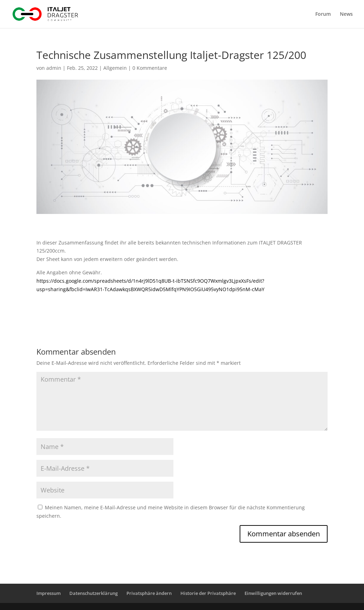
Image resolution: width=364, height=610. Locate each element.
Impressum (49, 593)
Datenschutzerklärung (94, 593)
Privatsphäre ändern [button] (149, 593)
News (346, 14)
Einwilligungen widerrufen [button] (273, 593)
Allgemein (115, 68)
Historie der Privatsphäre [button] (208, 593)
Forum (323, 14)
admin (54, 68)
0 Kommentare (150, 68)
